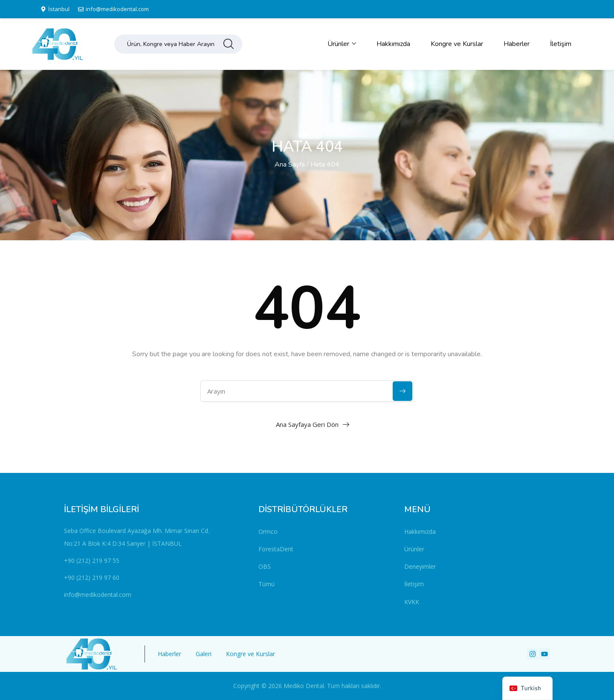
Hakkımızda (393, 44)
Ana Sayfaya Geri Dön (307, 424)
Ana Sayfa (290, 164)
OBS (265, 566)
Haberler (517, 44)
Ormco (268, 531)
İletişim (561, 44)
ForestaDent (276, 549)
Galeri (204, 654)
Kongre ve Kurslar (457, 44)
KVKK (412, 602)
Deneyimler (420, 566)
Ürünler (342, 44)
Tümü (266, 584)
